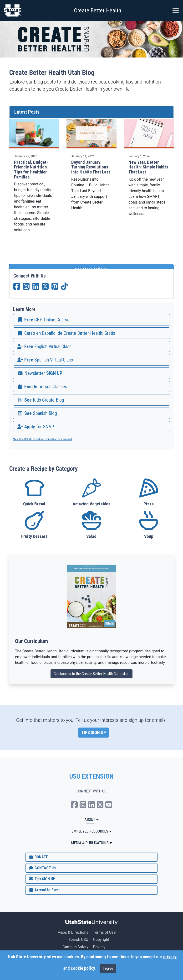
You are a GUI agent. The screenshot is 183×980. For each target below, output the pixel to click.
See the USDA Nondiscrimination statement (43, 439)
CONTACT (42, 868)
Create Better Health (98, 10)
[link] (91, 320)
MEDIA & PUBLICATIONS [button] (91, 843)
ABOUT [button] (92, 820)
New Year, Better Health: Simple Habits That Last (148, 167)
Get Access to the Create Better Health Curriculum (91, 674)
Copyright (101, 940)
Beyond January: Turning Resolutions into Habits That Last (91, 167)
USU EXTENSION (91, 776)
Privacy (99, 947)
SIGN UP (42, 879)
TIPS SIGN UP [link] (94, 733)
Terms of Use (104, 932)
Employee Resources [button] (91, 831)
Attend (44, 890)
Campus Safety (75, 947)
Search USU (78, 940)
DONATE (38, 857)
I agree (108, 968)
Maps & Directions (73, 932)
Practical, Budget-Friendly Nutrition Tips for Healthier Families (31, 170)
